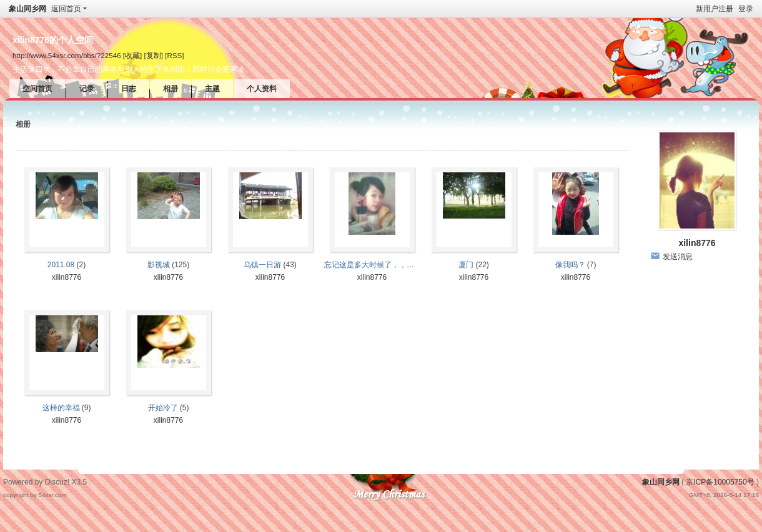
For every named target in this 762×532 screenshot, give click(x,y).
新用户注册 (715, 9)
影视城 (159, 265)
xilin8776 (67, 277)
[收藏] (132, 55)
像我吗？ (570, 265)
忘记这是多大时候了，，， (369, 265)
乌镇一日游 (262, 265)
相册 (171, 89)
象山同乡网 (27, 9)
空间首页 (37, 89)
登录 (746, 9)
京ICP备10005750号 (720, 482)
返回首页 (66, 9)
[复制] (154, 55)
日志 (129, 89)
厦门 (466, 265)
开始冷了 (163, 408)
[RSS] (174, 55)
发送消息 (678, 257)
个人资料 (262, 89)
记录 (87, 89)
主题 (212, 89)
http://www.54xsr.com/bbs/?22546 (67, 55)
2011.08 (61, 265)
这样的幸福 (61, 408)
